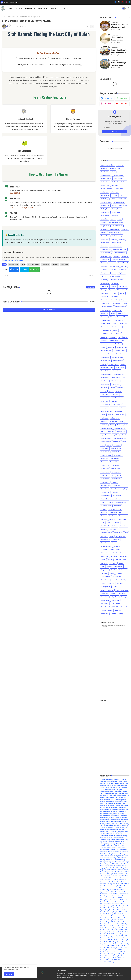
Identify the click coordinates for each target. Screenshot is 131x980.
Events (125, 303)
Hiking (23, 264)
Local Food (104, 401)
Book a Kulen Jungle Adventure (13, 260)
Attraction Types (106, 202)
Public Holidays (106, 496)
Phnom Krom (105, 465)
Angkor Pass (115, 185)
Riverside (104, 519)
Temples (114, 570)
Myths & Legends (122, 425)
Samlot (109, 523)
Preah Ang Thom (106, 486)
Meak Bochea (120, 415)
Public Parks (117, 496)
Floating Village (122, 317)
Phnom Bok (104, 459)
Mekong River (115, 418)
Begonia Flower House (116, 222)
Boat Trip (104, 233)
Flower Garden (105, 324)
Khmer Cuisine (120, 367)
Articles (113, 199)
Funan (125, 327)
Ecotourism (115, 300)
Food (114, 324)
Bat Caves (115, 216)
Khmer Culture (105, 371)
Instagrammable (106, 351)
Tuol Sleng (120, 583)
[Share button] (43, 270)
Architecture (105, 195)
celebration (112, 263)
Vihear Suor (121, 593)
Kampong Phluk (106, 361)
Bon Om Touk (105, 236)
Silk (127, 533)
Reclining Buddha (106, 506)
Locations (114, 408)
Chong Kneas (105, 273)
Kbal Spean (104, 367)
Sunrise (103, 560)
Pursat (103, 502)
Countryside (105, 286)
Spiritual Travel (106, 553)
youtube (124, 104)
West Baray (119, 610)
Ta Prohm (113, 563)
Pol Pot (119, 475)
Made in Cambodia (107, 411)
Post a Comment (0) (49, 310)
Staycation (114, 556)
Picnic (112, 475)
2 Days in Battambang (108, 165)
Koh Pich (104, 391)
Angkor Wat (104, 192)
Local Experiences (117, 398)
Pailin (124, 442)
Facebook (15, 269)
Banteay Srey (116, 212)
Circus (114, 273)
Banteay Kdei (105, 209)
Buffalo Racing (116, 243)
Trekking (123, 580)
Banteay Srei (105, 212)
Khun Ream (104, 381)
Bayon (113, 219)
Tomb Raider (123, 570)
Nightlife (115, 435)
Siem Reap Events (106, 533)
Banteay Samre (116, 209)
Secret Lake (124, 526)
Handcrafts (104, 340)
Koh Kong (120, 388)
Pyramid (110, 502)
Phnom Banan (118, 455)
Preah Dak (117, 486)
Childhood (104, 270)
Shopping (104, 529)
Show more (91, 287)
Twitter (26, 269)
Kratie (111, 391)
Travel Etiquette (106, 577)
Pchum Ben (117, 445)
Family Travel (117, 310)
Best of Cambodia (117, 226)
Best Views (104, 229)
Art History (104, 199)
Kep (112, 367)
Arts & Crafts (122, 199)
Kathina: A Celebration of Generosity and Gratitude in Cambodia (120, 26)
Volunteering (105, 600)
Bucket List (104, 239)
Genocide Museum (106, 334)
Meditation (104, 418)
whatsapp (124, 98)
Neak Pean (111, 432)
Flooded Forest (119, 320)
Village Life (104, 597)
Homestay (111, 347)
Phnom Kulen (46, 264)
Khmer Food (116, 371)
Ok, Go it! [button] (9, 974)
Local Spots (105, 408)
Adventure (104, 168)
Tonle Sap (104, 573)
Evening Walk (116, 303)
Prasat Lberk (105, 482)
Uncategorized (105, 587)
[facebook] (115, 2)
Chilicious (113, 270)
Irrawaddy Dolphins (119, 351)
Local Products (106, 405)
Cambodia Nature (120, 253)
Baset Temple (105, 216)
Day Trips (112, 290)
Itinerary (111, 354)
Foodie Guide (105, 327)
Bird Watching (115, 229)
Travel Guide (117, 577)
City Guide (121, 273)
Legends (118, 391)
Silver (112, 536)
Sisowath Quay (105, 539)
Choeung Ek (122, 270)
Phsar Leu (104, 475)
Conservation (105, 283)
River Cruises (123, 516)
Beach (120, 219)
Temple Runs (105, 570)
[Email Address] (115, 127)
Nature (103, 432)
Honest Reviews (122, 347)
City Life (104, 276)
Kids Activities (115, 381)
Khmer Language (106, 374)
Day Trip (103, 290)
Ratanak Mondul (121, 502)
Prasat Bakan (105, 479)
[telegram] (130, 2)
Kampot (103, 364)
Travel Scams (105, 580)
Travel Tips (115, 580)
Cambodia (104, 246)
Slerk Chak (116, 539)
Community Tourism (117, 280)
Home (10, 8)
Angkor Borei (105, 182)
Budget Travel (105, 243)
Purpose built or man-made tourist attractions (111, 499)
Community (104, 280)
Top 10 (112, 573)
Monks (121, 421)
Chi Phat (124, 266)
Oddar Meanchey (106, 438)
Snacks (114, 543)
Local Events (105, 398)
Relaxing (104, 509)
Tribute (103, 583)
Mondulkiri (113, 421)
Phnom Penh (105, 469)
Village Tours (115, 597)
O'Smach (123, 435)
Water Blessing (115, 604)
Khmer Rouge (105, 378)
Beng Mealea (105, 226)
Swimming (104, 563)
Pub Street (115, 492)
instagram (108, 104)
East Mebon (104, 297)
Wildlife (114, 614)
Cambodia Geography (120, 249)
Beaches (103, 222)
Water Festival (105, 607)
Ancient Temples (106, 179)
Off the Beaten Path (33, 264)
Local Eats (115, 394)
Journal (118, 354)
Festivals (121, 313)
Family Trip (104, 313)
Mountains (104, 425)
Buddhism (114, 239)
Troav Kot (111, 583)
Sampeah (117, 523)
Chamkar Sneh (114, 266)
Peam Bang (104, 448)
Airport (113, 172)
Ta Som (121, 563)
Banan (114, 206)
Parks (103, 445)
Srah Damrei (11, 17)
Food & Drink (123, 324)
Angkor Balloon (118, 179)
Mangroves (118, 411)
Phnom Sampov (116, 469)
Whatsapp (36, 269)
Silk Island (104, 536)
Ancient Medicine (106, 175)
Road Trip (112, 519)
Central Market (123, 263)
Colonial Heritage (114, 276)
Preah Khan (104, 489)
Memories (104, 421)
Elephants (124, 300)
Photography (116, 472)
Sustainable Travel (121, 560)
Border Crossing (117, 236)
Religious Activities (115, 509)
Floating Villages (106, 320)
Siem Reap (55, 264)
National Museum (106, 428)
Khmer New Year (119, 374)
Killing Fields (116, 384)
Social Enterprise (106, 546)
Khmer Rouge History (119, 378)
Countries (115, 283)
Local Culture (105, 394)
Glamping (104, 337)
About (66, 8)
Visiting (124, 597)
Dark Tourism (123, 286)
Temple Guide (118, 566)
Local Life (114, 401)
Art (121, 195)
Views (113, 593)
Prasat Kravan (116, 479)
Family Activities (121, 307)
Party (109, 445)
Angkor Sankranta (106, 189)
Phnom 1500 (116, 452)
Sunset (110, 560)
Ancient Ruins (119, 175)
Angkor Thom (119, 189)
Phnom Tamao (105, 472)
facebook (108, 98)
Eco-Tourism (105, 300)
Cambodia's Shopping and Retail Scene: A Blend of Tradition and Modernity (119, 51)
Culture (113, 286)
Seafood (115, 526)
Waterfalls (124, 607)
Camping (116, 256)
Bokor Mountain (114, 233)
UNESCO (115, 587)
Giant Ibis (118, 334)
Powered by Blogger (107, 623)
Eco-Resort (114, 297)
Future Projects (106, 330)
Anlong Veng (115, 192)
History (103, 347)
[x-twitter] (119, 2)
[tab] (10, 8)
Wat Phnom (104, 604)
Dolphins (115, 293)
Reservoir (104, 512)
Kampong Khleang (118, 357)
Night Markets (105, 435)
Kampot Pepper (113, 364)
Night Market (121, 432)
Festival (113, 313)
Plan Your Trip (55, 8)
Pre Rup (114, 482)
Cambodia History (106, 253)
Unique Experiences (107, 590)
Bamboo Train (105, 206)
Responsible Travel (115, 512)
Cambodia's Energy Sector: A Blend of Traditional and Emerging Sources (118, 64)
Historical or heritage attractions (111, 344)
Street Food (124, 556)
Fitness (112, 317)
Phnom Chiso (115, 459)
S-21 (102, 523)
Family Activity (106, 310)
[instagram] (126, 2)
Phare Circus (105, 452)
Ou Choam (117, 442)
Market (103, 415)
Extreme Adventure (107, 307)
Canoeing (125, 256)
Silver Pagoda (121, 536)
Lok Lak (122, 408)
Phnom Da (104, 462)
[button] (124, 8)
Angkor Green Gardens (119, 182)
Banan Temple (123, 206)
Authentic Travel (119, 202)
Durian (122, 293)
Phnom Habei (114, 462)
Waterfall (115, 607)
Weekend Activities (107, 610)
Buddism (122, 239)
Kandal (123, 364)
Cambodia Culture (115, 246)
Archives (114, 195)
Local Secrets (117, 405)
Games (115, 330)
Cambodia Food (106, 249)
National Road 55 (120, 428)
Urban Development (122, 590)
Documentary (105, 293)
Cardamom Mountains (119, 259)
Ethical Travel (105, 303)
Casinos (103, 263)
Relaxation (117, 506)
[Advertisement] (115, 663)
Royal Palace (122, 519)
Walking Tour (115, 600)
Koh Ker (112, 388)
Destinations (29, 8)
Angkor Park (105, 185)
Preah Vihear (105, 492)
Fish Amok (104, 317)
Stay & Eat (42, 8)
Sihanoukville (119, 533)
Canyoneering (105, 259)
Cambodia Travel (106, 256)
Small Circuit (105, 543)
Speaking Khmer (115, 550)
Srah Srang (104, 556)
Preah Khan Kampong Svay (119, 489)
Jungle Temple (105, 357)
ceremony (104, 266)
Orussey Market (106, 442)
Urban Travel (105, 593)
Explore (17, 8)
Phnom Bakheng (106, 455)
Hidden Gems (114, 340)
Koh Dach (104, 388)
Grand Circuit (123, 337)
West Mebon (105, 614)
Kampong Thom (118, 361)
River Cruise (112, 516)
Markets (111, 415)
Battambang (105, 219)
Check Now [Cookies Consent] (15, 970)
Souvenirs (104, 550)
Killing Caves (105, 384)
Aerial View (104, 172)
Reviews (103, 516)
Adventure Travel (13, 264)
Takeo (103, 566)
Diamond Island (122, 290)
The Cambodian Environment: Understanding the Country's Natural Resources (118, 39)
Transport (119, 573)
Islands (103, 354)
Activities (120, 165)
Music (112, 425)
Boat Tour (125, 229)
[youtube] (123, 2)
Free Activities (116, 327)
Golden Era (113, 337)
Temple (109, 566)
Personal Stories (116, 448)
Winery (121, 614)
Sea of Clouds (105, 526)
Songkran (117, 546)
